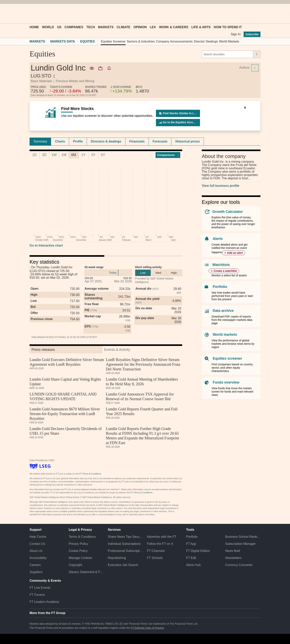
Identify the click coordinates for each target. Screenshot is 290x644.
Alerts (218, 239)
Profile (78, 141)
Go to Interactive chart (46, 245)
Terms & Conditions (82, 537)
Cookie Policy (78, 551)
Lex (153, 27)
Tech (91, 27)
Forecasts (160, 141)
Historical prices (188, 141)
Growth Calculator (228, 212)
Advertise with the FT (162, 537)
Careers (35, 565)
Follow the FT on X (160, 544)
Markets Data (63, 41)
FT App (191, 544)
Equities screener (227, 358)
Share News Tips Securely (125, 537)
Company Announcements (174, 41)
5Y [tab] (103, 155)
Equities (88, 41)
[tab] (40, 141)
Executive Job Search (123, 565)
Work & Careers (174, 27)
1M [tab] (64, 155)
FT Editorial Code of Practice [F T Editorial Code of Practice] (147, 628)
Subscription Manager (240, 544)
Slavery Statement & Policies (86, 572)
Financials (137, 141)
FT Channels (156, 551)
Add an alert (235, 253)
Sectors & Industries (141, 41)
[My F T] (255, 14)
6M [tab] (74, 155)
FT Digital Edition (198, 551)
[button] (32, 14)
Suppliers (36, 572)
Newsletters (233, 558)
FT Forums (37, 595)
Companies (74, 27)
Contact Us (37, 544)
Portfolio (220, 287)
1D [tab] (34, 155)
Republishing (117, 558)
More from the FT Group (47, 613)
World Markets (229, 41)
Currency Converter (239, 565)
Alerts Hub (193, 565)
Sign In (236, 34)
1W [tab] (54, 155)
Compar (168, 155)
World (48, 27)
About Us (36, 551)
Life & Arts (201, 27)
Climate (123, 27)
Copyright (75, 565)
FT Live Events (40, 588)
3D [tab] (44, 155)
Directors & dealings (106, 141)
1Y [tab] (83, 155)
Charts (60, 141)
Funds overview (226, 382)
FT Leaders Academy (44, 602)
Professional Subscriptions (125, 551)
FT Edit (191, 558)
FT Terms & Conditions (90, 474)
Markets (106, 27)
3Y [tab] (93, 155)
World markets (225, 335)
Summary (40, 141)
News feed (233, 551)
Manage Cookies (80, 558)
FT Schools (155, 558)
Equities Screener (113, 41)
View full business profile (221, 186)
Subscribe (252, 34)
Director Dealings (206, 41)
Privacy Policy (78, 544)
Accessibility (38, 558)
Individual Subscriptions (124, 544)
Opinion (140, 27)
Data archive (223, 311)
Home (34, 27)
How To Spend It (228, 27)
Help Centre (38, 537)
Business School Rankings (243, 537)
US (59, 27)
